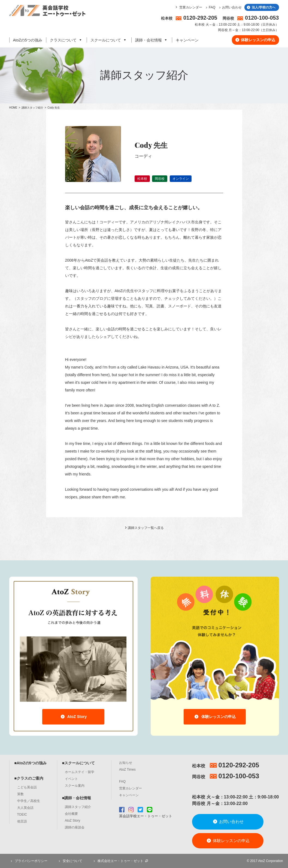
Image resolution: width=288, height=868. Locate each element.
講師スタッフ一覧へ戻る (146, 528)
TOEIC (22, 815)
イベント (71, 779)
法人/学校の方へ (261, 7)
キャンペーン (187, 40)
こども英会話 (27, 787)
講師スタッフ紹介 (33, 108)
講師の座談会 (75, 827)
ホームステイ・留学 (80, 772)
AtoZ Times (127, 770)
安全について (70, 861)
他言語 (22, 821)
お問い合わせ (230, 7)
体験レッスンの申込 (255, 40)
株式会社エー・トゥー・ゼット (120, 861)
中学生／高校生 (29, 801)
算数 (20, 794)
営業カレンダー (191, 7)
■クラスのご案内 (29, 778)
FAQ (210, 7)
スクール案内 (75, 786)
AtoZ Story (73, 717)
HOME (13, 108)
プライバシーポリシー (28, 861)
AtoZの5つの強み (28, 40)
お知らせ (126, 763)
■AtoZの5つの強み (31, 763)
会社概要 (71, 814)
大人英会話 (25, 808)
